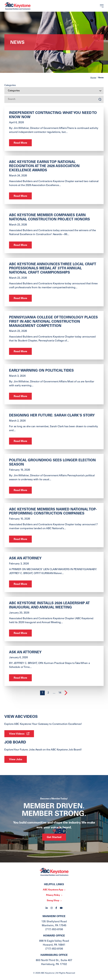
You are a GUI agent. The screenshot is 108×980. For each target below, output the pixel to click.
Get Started (54, 837)
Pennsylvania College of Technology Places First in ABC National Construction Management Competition (53, 322)
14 (60, 693)
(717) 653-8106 (54, 930)
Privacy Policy (53, 895)
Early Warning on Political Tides (41, 371)
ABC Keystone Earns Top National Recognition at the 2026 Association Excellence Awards (44, 166)
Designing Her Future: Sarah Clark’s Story (52, 416)
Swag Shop (53, 901)
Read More (20, 143)
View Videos (17, 734)
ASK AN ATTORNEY (25, 559)
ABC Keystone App (53, 890)
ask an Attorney (25, 653)
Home (93, 78)
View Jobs (16, 760)
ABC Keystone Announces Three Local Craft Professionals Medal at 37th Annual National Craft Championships (53, 269)
